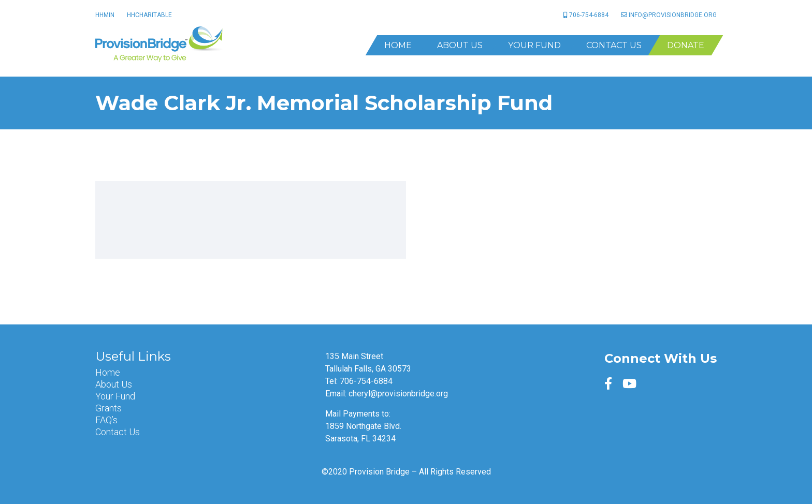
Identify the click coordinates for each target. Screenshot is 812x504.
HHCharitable (149, 15)
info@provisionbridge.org (669, 15)
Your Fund (534, 45)
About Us (460, 45)
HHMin (105, 15)
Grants (108, 408)
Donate (686, 45)
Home (398, 45)
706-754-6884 (586, 15)
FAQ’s (106, 420)
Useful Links (133, 357)
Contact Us (614, 45)
